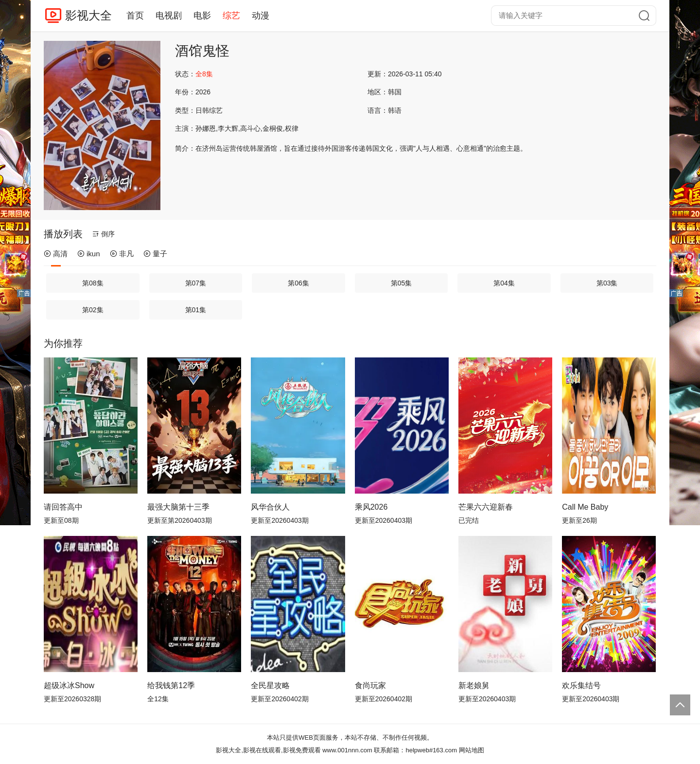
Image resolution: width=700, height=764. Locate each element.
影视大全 (88, 15)
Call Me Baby (585, 507)
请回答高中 (63, 507)
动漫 (261, 16)
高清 (56, 254)
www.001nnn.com (347, 750)
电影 (202, 16)
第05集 (402, 283)
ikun (89, 254)
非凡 (122, 254)
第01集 (196, 310)
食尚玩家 (370, 685)
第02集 (93, 310)
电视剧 (169, 16)
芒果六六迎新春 (486, 507)
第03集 (607, 283)
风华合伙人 (270, 507)
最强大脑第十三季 (178, 507)
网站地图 (472, 750)
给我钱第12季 (171, 685)
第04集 (504, 283)
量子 (155, 254)
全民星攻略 (270, 685)
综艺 (231, 16)
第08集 (93, 283)
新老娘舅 (474, 685)
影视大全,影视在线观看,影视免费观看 (268, 750)
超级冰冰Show (69, 685)
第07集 (196, 283)
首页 (135, 16)
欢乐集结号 (581, 685)
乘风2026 (371, 507)
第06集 (298, 283)
